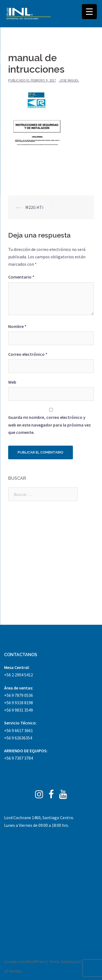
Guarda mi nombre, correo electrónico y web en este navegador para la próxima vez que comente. (50, 425)
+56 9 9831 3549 (18, 710)
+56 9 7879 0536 (18, 695)
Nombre (17, 326)
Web (12, 382)
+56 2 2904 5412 (18, 675)
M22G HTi (34, 207)
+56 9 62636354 (18, 738)
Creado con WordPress (25, 961)
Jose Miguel (69, 80)
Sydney (67, 961)
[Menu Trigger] (89, 12)
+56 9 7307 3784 (18, 758)
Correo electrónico (28, 354)
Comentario (21, 277)
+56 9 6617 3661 (18, 730)
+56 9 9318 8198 (18, 703)
